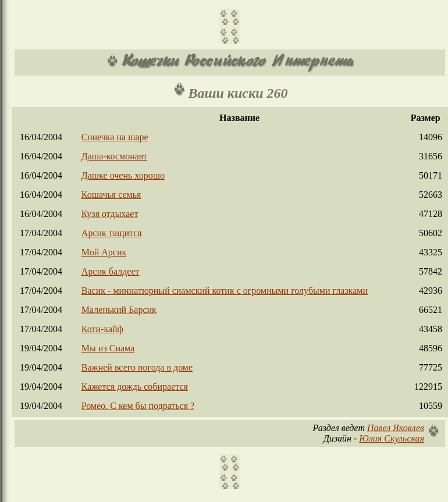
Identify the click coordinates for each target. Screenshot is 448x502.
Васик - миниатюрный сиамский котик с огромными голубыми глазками (225, 291)
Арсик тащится (112, 233)
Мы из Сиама (108, 348)
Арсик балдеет (111, 271)
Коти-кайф (102, 329)
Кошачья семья (111, 195)
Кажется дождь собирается (135, 387)
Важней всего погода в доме (137, 367)
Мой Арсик (104, 252)
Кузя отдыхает (110, 214)
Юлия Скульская (392, 438)
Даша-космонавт (114, 156)
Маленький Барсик (119, 310)
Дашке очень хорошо (123, 175)
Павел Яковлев (396, 428)
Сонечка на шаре (115, 137)
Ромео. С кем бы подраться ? (138, 406)
